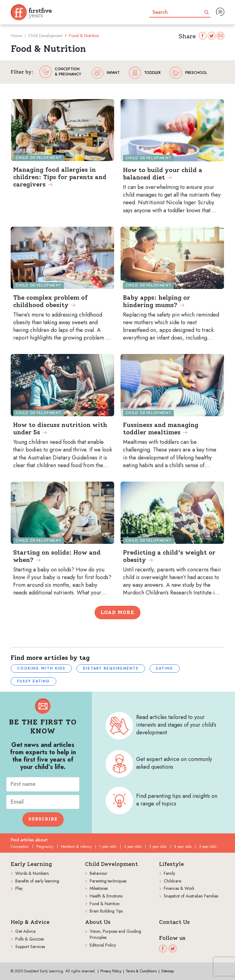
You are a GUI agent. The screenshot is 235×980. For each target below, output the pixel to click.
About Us (98, 922)
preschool (188, 73)
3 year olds (158, 847)
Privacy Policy (111, 971)
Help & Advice (30, 922)
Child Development (45, 36)
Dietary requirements (111, 668)
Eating (165, 668)
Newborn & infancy (76, 847)
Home (16, 36)
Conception (20, 847)
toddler (145, 73)
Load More (117, 612)
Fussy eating (34, 681)
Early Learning (31, 864)
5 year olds (208, 847)
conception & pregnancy (60, 72)
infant (106, 73)
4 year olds (183, 847)
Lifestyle (172, 864)
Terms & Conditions (141, 971)
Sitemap (168, 971)
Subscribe (43, 819)
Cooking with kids (41, 668)
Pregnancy (45, 847)
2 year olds (133, 847)
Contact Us (174, 922)
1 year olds (108, 847)
